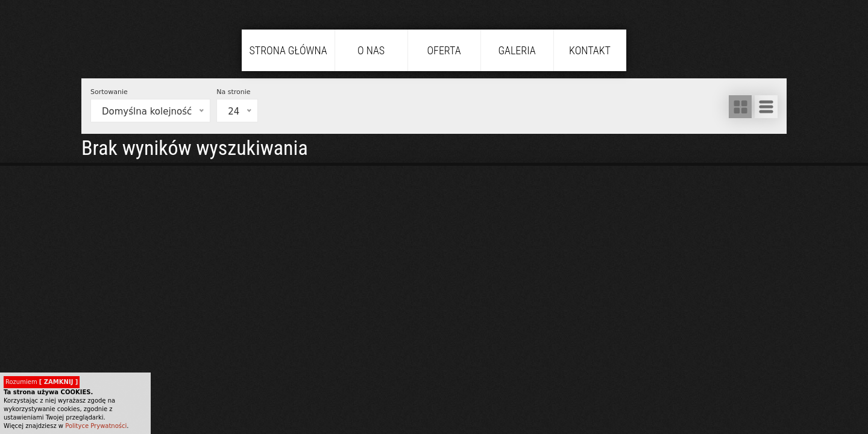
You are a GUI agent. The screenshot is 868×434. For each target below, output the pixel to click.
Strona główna (288, 50)
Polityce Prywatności (96, 426)
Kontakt (590, 50)
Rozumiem (42, 382)
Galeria (517, 50)
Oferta (444, 50)
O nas (371, 50)
